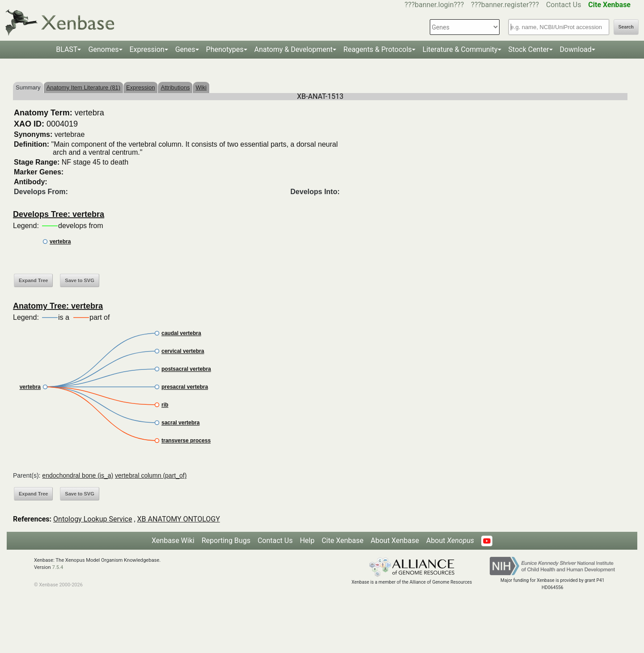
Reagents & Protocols (378, 49)
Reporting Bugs (226, 541)
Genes (185, 49)
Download (576, 49)
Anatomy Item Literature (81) (83, 87)
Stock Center (529, 49)
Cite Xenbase (343, 541)
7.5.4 (57, 567)
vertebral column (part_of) (151, 475)
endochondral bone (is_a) (78, 475)
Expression (147, 49)
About (450, 541)
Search (626, 27)
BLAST (67, 49)
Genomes (103, 49)
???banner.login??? (434, 5)
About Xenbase (395, 541)
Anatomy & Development (294, 49)
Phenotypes (225, 49)
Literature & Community (460, 49)
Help (307, 541)
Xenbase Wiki (173, 541)
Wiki (201, 87)
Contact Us (564, 5)
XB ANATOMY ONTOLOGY (179, 519)
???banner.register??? (505, 5)
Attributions (175, 87)
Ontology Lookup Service (93, 519)
